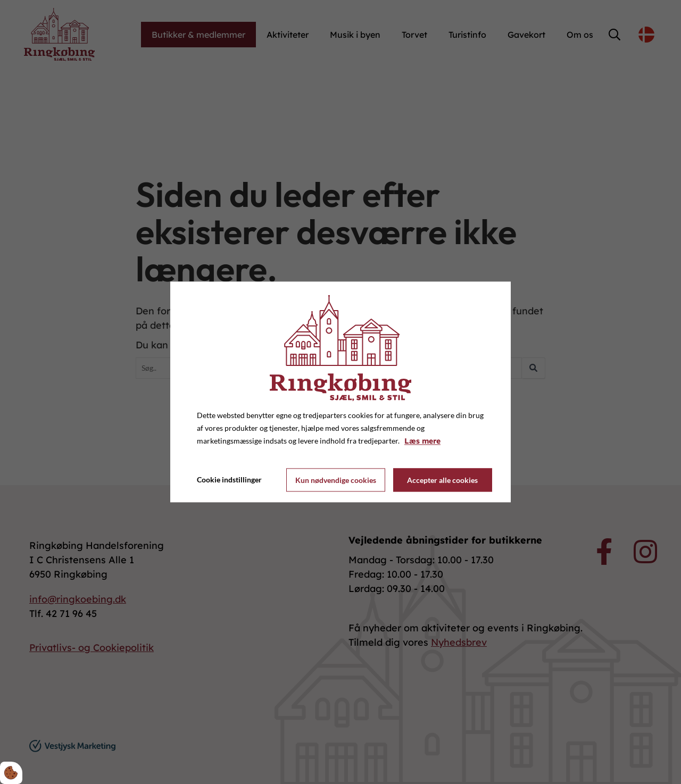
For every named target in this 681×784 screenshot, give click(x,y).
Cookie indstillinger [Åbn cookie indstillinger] (229, 480)
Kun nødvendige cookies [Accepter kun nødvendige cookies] (336, 480)
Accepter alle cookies (442, 480)
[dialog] (340, 392)
